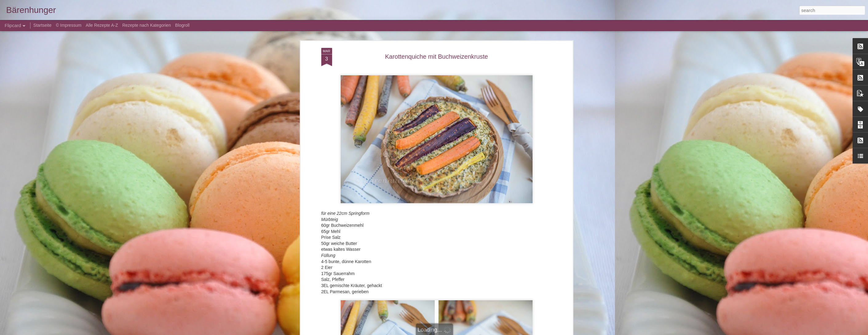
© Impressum (68, 25)
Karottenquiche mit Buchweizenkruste (436, 57)
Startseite (43, 25)
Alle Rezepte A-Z (102, 25)
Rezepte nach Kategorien (147, 25)
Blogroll (182, 25)
